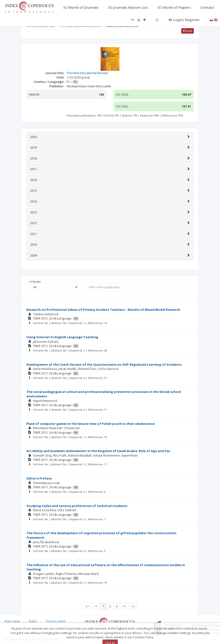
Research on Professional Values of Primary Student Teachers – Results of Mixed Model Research (103, 310)
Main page (12, 621)
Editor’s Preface (39, 478)
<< (96, 606)
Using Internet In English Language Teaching (62, 337)
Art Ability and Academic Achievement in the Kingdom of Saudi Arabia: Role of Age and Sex (98, 451)
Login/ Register (184, 20)
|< (87, 606)
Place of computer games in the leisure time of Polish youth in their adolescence (91, 424)
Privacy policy (56, 621)
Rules (33, 621)
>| (133, 606)
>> (124, 606)
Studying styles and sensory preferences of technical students (77, 506)
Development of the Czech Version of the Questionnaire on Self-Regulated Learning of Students (104, 364)
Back (188, 31)
